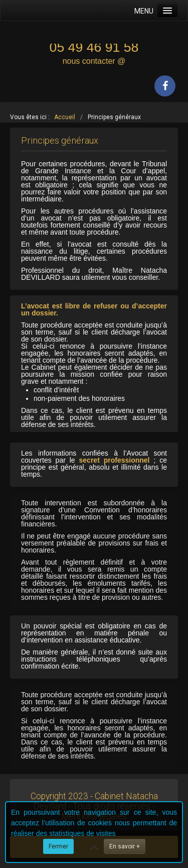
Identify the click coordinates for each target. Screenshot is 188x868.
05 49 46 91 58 (94, 47)
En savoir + (125, 846)
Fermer (58, 846)
